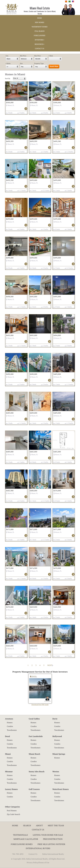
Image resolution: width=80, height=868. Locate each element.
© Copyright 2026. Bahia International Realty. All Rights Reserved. (38, 859)
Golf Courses (34, 789)
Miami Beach (34, 754)
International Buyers (38, 848)
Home (15, 825)
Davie (55, 719)
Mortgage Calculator (26, 839)
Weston (56, 771)
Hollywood (57, 736)
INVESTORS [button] (40, 40)
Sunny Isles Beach (37, 771)
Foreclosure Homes (22, 844)
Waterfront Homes (61, 789)
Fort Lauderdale (36, 736)
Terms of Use (44, 862)
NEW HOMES (40, 22)
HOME (39, 18)
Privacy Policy (32, 862)
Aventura (9, 719)
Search (27, 825)
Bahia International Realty (53, 854)
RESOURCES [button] (40, 44)
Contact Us (38, 830)
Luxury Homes (11, 789)
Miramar (9, 771)
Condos (10, 726)
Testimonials (20, 835)
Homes (10, 722)
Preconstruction (53, 839)
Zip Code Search (13, 814)
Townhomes (12, 730)
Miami (8, 754)
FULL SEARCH (40, 31)
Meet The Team (56, 825)
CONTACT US (40, 49)
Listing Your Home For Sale (48, 835)
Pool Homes (12, 811)
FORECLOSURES (40, 35)
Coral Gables (34, 719)
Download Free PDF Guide (40, 690)
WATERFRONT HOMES (40, 27)
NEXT (50, 665)
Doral (7, 736)
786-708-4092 (18, 854)
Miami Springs (59, 754)
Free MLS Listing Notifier (51, 844)
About (39, 825)
